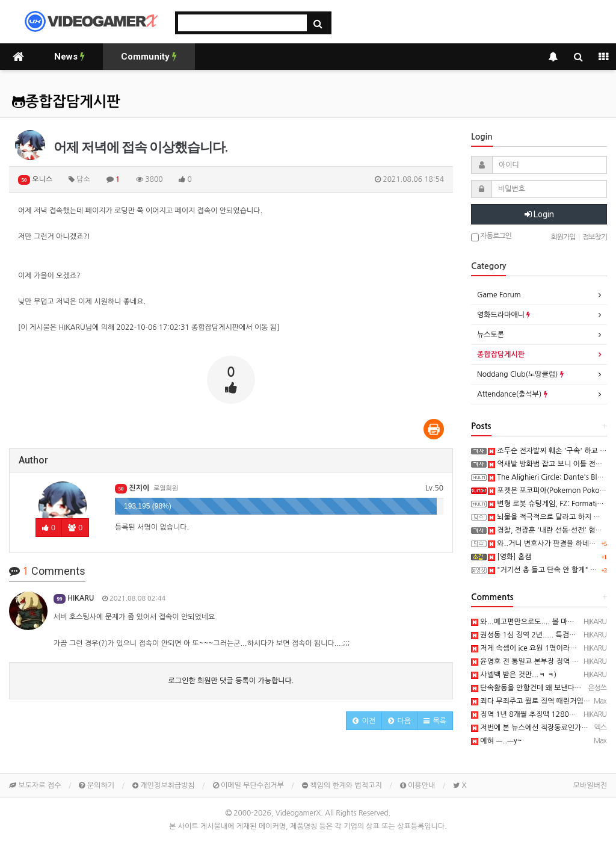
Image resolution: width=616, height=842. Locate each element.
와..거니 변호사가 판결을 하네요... (545, 543)
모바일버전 (590, 785)
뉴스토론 (491, 335)
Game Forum (499, 295)
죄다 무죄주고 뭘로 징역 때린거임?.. (531, 701)
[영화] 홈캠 (510, 557)
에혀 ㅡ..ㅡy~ (497, 741)
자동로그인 (491, 237)
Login (539, 214)
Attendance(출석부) (512, 394)
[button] (364, 721)
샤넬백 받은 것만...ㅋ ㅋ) (514, 675)
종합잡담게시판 (66, 102)
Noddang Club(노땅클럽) (520, 374)
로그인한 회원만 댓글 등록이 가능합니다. (231, 681)
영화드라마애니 (504, 315)
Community (149, 57)
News (69, 57)
